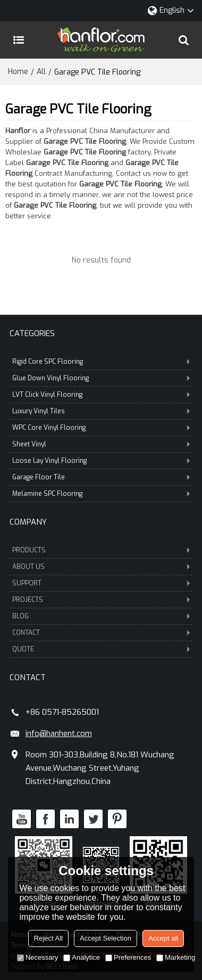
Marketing (176, 957)
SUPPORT (101, 583)
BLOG (101, 616)
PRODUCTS (101, 550)
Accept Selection (106, 938)
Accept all (163, 938)
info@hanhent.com (59, 733)
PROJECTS (101, 600)
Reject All (48, 938)
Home (18, 72)
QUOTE (101, 649)
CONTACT (101, 633)
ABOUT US (101, 567)
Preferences (128, 957)
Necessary (37, 957)
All (41, 72)
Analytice (82, 957)
